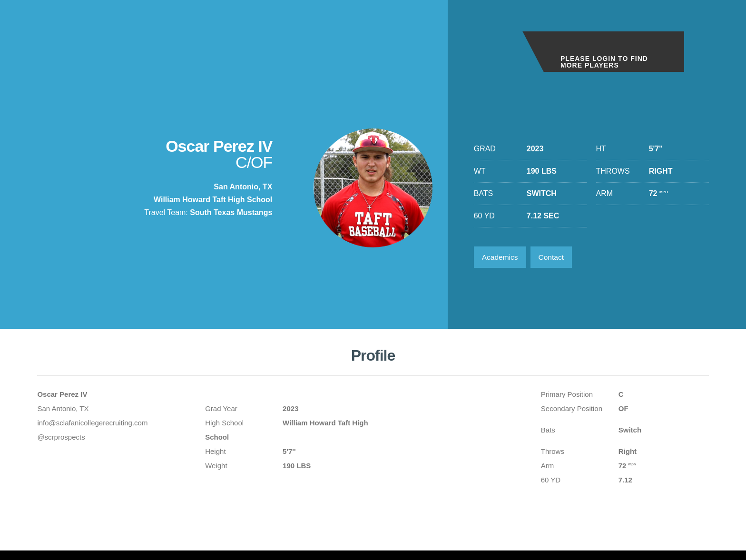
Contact (554, 258)
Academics (501, 258)
